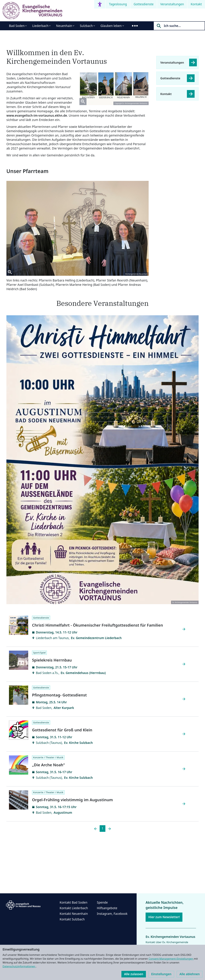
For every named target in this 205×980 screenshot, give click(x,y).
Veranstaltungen (172, 4)
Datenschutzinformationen (19, 966)
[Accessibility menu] (100, 4)
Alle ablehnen (190, 974)
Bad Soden (17, 26)
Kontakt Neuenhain (74, 914)
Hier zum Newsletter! (164, 917)
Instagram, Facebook (112, 914)
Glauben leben (111, 26)
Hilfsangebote (107, 908)
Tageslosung (118, 4)
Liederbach (40, 26)
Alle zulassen (134, 974)
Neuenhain (64, 26)
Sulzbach (86, 26)
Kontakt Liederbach (74, 908)
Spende (102, 902)
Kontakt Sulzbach (72, 919)
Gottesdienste (144, 4)
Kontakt (196, 4)
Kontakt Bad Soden (73, 902)
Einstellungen (161, 974)
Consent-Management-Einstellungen (171, 959)
